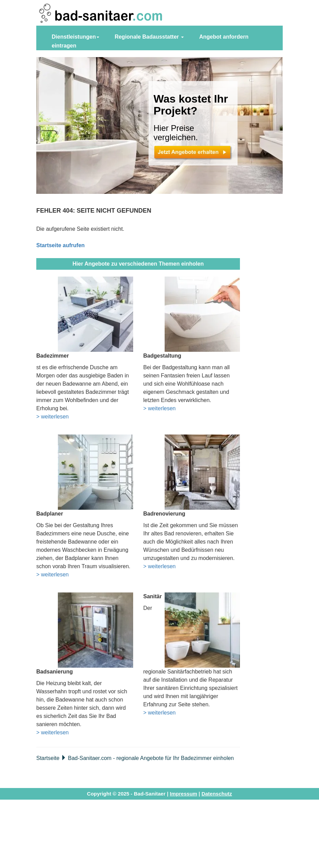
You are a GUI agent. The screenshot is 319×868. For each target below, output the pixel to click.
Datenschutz (217, 794)
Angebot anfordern (224, 37)
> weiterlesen (53, 417)
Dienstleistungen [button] (75, 37)
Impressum (183, 794)
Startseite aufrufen (60, 245)
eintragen (64, 46)
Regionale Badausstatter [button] (149, 37)
